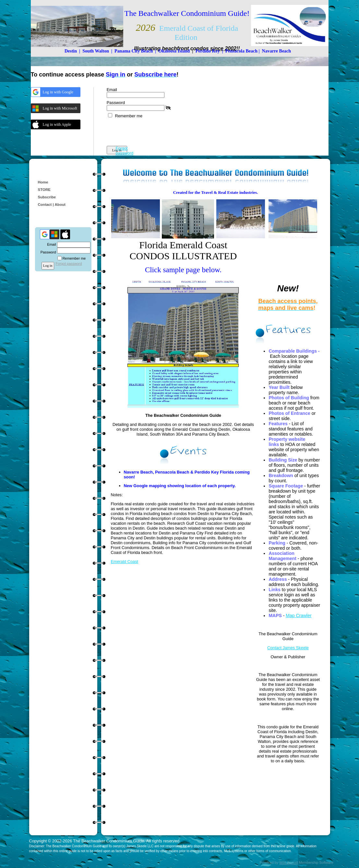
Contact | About (52, 205)
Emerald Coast (125, 562)
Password (47, 252)
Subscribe (47, 197)
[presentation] (156, 131)
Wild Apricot (288, 862)
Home (43, 182)
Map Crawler (299, 616)
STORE (44, 190)
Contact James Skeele (288, 648)
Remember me (129, 116)
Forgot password (124, 151)
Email (50, 244)
